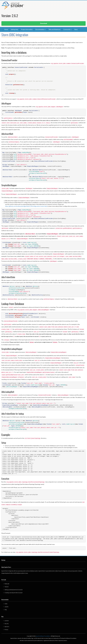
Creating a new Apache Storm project (14, 593)
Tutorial (6, 587)
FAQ (6, 610)
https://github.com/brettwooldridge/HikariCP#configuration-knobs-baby (26, 206)
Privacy (6, 630)
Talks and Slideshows (55, 29)
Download (44, 23)
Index (6, 604)
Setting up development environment (14, 590)
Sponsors (7, 627)
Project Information (27, 29)
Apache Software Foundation (43, 636)
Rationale (7, 584)
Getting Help (14, 29)
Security (7, 624)
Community (67, 29)
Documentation (41, 29)
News (76, 29)
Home (6, 29)
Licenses (7, 621)
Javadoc (7, 607)
